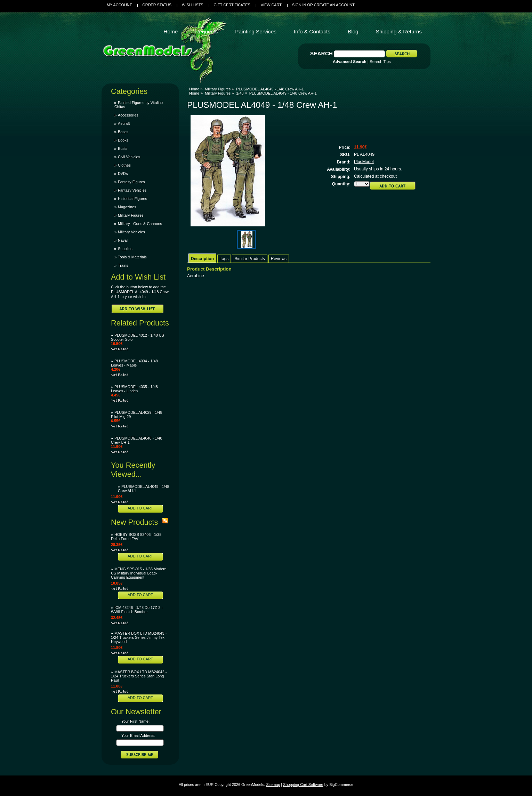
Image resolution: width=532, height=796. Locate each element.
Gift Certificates (232, 5)
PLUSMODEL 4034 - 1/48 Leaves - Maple (134, 363)
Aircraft (124, 123)
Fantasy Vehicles (132, 190)
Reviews (279, 259)
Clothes (124, 165)
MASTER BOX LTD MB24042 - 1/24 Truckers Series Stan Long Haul (139, 676)
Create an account (334, 5)
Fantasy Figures (131, 182)
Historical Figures (132, 199)
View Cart (271, 5)
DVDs (123, 174)
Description (202, 259)
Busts (123, 148)
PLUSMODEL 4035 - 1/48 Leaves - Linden (134, 389)
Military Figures (131, 215)
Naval (123, 240)
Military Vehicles (131, 232)
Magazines (127, 207)
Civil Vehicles (129, 157)
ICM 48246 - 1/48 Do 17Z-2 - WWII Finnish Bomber (137, 610)
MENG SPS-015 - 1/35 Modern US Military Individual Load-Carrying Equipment (139, 573)
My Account (119, 5)
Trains (123, 265)
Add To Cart (140, 508)
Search (321, 53)
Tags (224, 259)
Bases (123, 132)
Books (123, 140)
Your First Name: (135, 721)
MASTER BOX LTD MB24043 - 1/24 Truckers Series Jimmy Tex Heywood (139, 637)
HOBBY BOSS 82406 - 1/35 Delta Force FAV (136, 537)
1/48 (240, 93)
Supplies (125, 249)
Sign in (299, 5)
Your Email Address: (138, 735)
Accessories (128, 115)
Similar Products (249, 259)
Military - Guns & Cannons (140, 224)
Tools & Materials (132, 257)
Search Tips (380, 62)
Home (194, 89)
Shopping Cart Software (303, 785)
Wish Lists (193, 5)
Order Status (157, 5)
